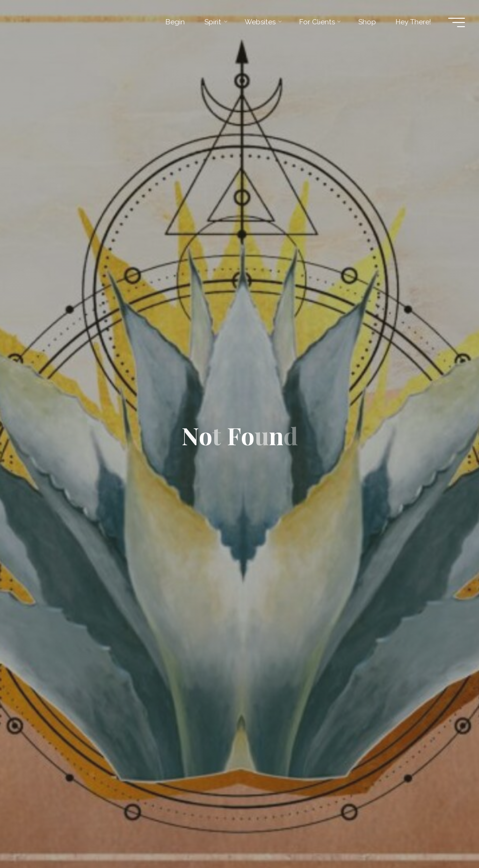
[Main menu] (457, 22)
